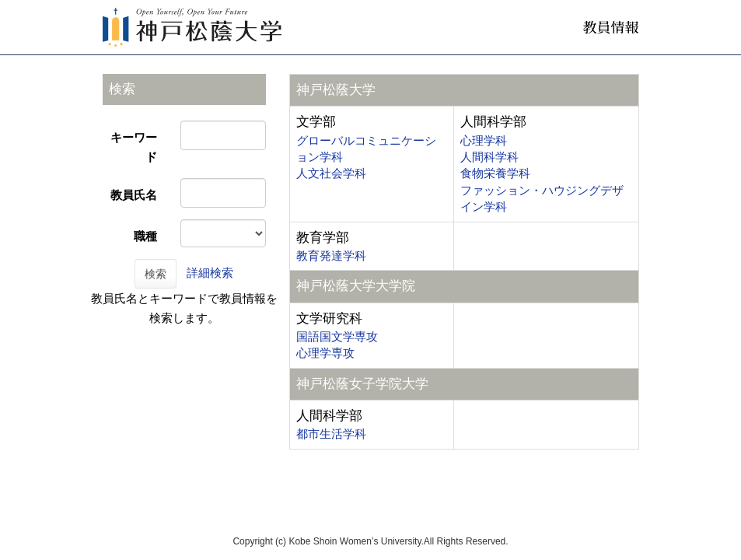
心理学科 (484, 140)
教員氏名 (134, 195)
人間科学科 (489, 157)
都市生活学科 (331, 434)
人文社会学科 (331, 173)
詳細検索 (210, 273)
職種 (145, 236)
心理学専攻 (325, 353)
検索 (156, 274)
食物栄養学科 (495, 173)
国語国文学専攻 (337, 336)
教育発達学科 (331, 255)
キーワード (134, 147)
